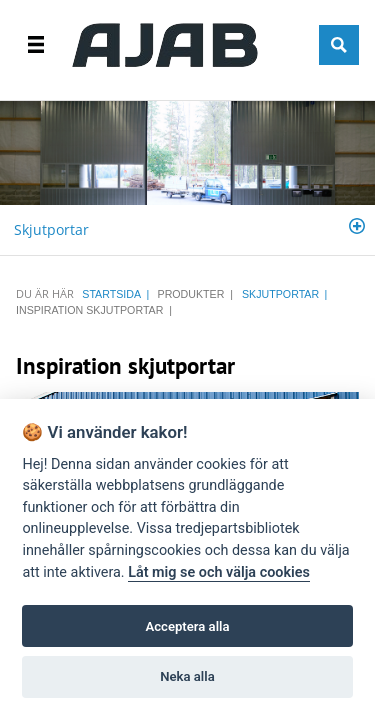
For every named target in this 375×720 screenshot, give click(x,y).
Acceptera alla (188, 626)
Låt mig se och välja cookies (219, 572)
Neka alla (187, 676)
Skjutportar (51, 229)
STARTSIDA (111, 294)
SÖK (339, 45)
